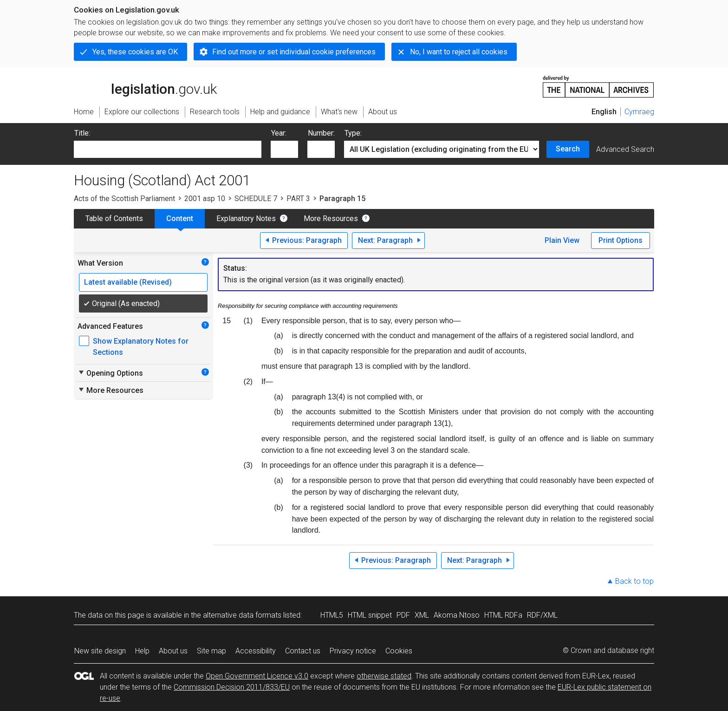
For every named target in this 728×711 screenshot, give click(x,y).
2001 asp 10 (205, 199)
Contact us (303, 651)
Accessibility (256, 651)
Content (180, 219)
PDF (403, 615)
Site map (211, 651)
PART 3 (298, 199)
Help (142, 651)
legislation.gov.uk (145, 86)
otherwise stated (384, 676)
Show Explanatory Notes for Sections (141, 347)
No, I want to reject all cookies (459, 52)
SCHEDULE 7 (256, 199)
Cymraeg (639, 112)
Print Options (621, 240)
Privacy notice (353, 651)
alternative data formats (242, 615)
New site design (100, 651)
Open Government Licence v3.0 (257, 676)
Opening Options (110, 373)
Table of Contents (114, 219)
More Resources (331, 219)
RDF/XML (542, 615)
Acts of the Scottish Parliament (124, 199)
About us (173, 651)
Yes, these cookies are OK (135, 52)
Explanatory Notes (246, 219)
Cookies (399, 651)
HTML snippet (370, 615)
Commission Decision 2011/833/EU (232, 687)
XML (422, 615)
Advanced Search (625, 149)
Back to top (634, 581)
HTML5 (332, 615)
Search (568, 149)
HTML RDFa (503, 615)
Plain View (562, 240)
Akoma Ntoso (457, 615)
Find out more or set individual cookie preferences (294, 52)
